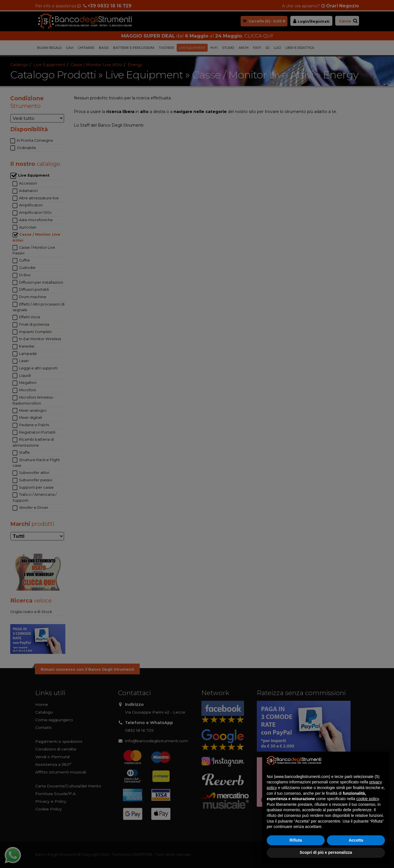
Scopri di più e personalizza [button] (326, 852)
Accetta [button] (356, 840)
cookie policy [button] (367, 799)
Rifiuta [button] (296, 840)
